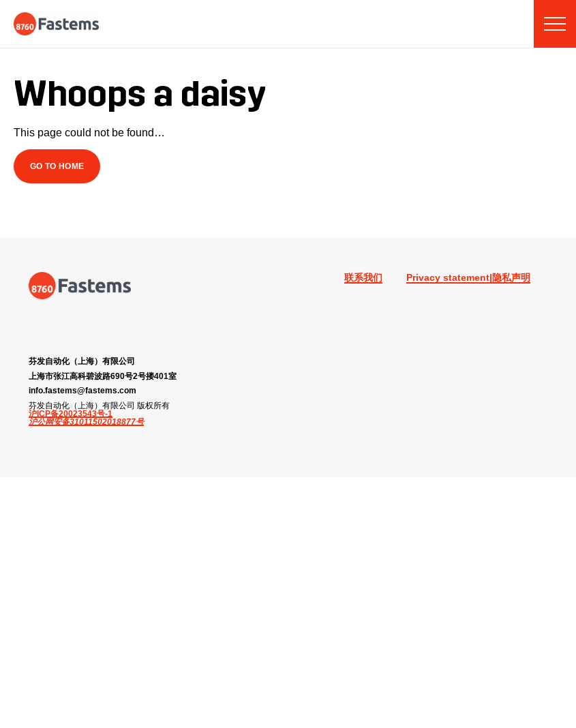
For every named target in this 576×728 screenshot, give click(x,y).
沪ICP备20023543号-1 (71, 414)
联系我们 (363, 277)
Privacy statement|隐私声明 (468, 277)
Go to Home (57, 166)
